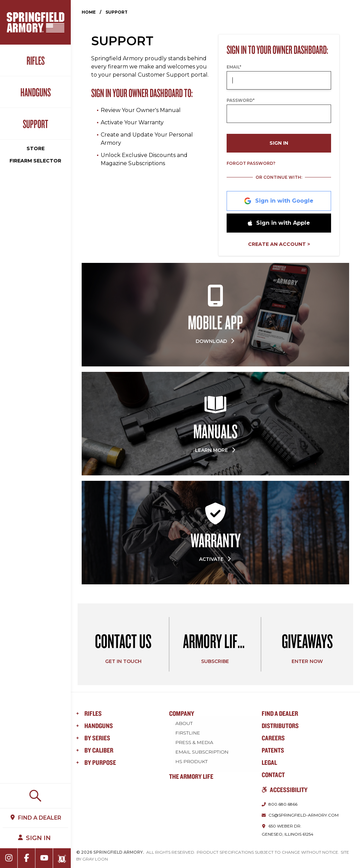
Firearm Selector (35, 161)
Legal (269, 762)
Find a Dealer (280, 713)
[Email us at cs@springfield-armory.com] (300, 815)
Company (182, 713)
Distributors (280, 725)
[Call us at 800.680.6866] (280, 804)
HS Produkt (192, 761)
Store (36, 148)
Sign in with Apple (279, 223)
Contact (273, 775)
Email (234, 67)
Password (241, 100)
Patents (273, 750)
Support (36, 124)
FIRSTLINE (188, 732)
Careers (273, 738)
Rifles (36, 60)
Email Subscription (202, 752)
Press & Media (195, 742)
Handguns (36, 92)
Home (89, 12)
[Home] (36, 22)
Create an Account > (279, 244)
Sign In (279, 143)
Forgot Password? (251, 163)
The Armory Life (191, 776)
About (185, 723)
